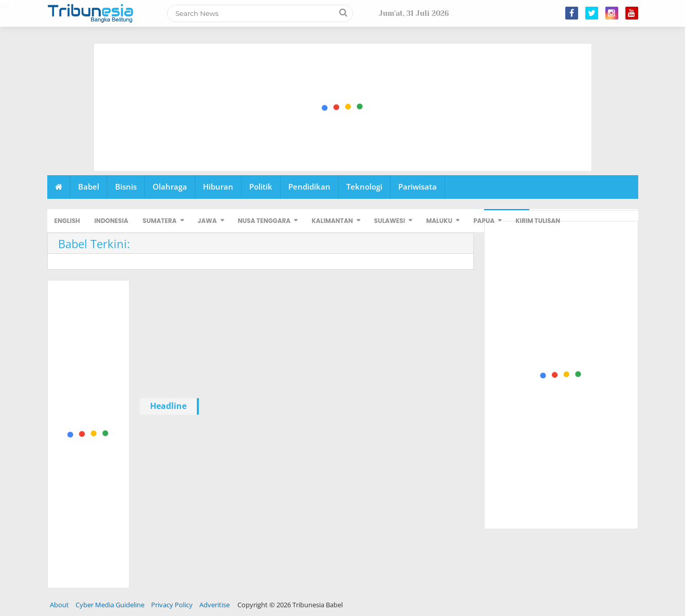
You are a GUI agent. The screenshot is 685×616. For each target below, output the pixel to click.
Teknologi (364, 186)
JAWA (207, 221)
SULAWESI (390, 221)
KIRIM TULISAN (538, 221)
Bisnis (126, 186)
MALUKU (439, 221)
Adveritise (215, 605)
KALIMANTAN (332, 221)
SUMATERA (160, 221)
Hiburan (218, 186)
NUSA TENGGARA (264, 221)
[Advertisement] (343, 108)
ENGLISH (67, 221)
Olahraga (170, 186)
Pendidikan (309, 186)
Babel (89, 186)
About (59, 605)
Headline (168, 406)
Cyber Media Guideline (110, 605)
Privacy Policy (172, 605)
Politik (261, 186)
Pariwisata (418, 186)
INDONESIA (112, 221)
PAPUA (484, 221)
